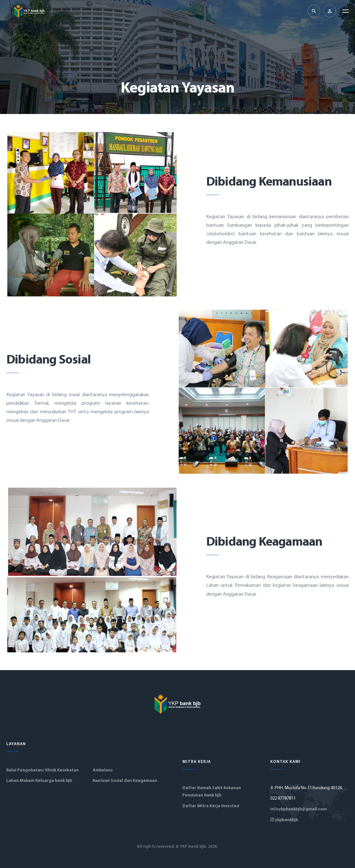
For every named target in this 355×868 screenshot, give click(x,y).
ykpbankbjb (284, 820)
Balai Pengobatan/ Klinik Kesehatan (43, 770)
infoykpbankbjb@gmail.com (299, 809)
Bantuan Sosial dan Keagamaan (125, 781)
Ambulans (103, 770)
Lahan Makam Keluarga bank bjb (39, 781)
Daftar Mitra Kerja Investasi (211, 806)
